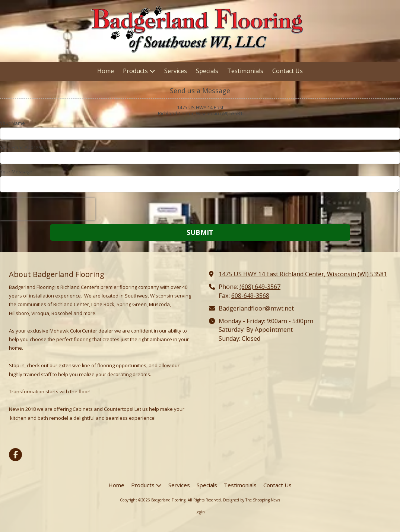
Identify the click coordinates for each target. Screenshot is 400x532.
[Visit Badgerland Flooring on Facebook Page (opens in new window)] (15, 455)
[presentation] (48, 209)
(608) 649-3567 (260, 287)
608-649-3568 (250, 296)
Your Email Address (22, 147)
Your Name (12, 123)
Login (200, 512)
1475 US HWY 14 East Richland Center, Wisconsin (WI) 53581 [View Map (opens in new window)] (303, 274)
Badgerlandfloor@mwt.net (256, 308)
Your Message (16, 171)
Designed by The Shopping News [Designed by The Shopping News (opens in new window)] (252, 500)
